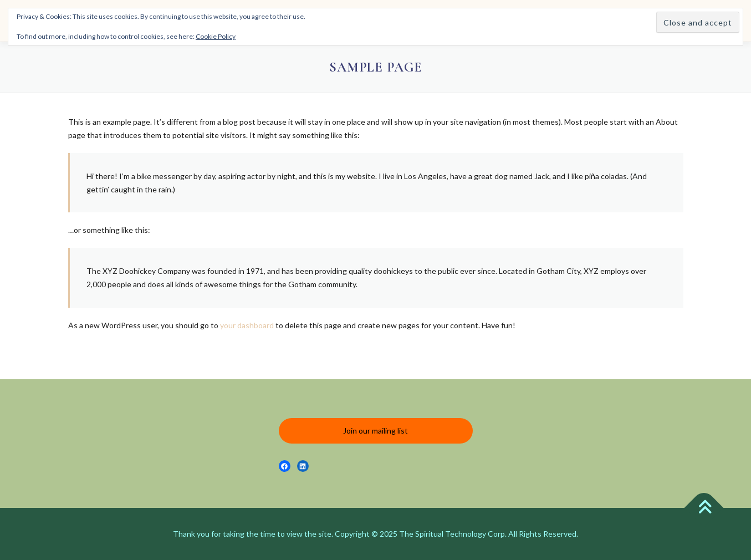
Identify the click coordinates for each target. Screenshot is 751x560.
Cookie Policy (216, 36)
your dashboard (247, 325)
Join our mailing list (376, 431)
